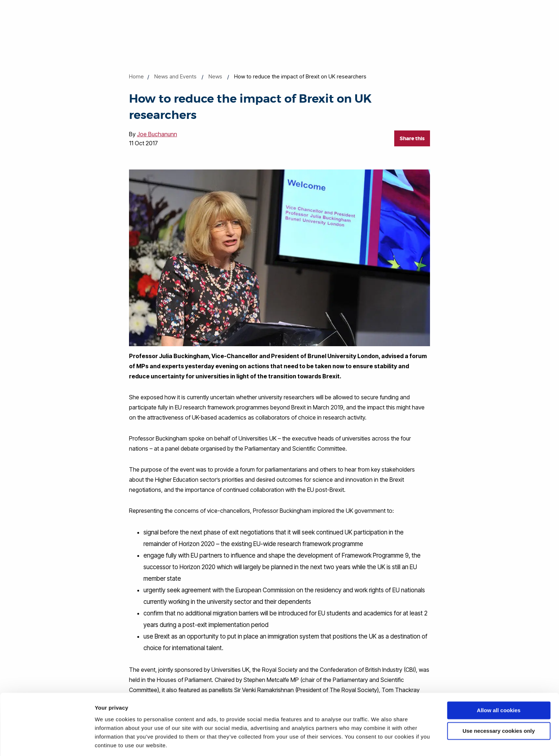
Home (136, 76)
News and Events (175, 76)
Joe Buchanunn (157, 134)
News (215, 76)
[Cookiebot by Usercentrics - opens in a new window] (47, 742)
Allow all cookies (499, 687)
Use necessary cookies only (499, 707)
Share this (412, 138)
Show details (111, 742)
